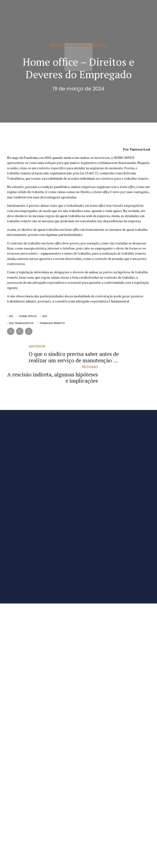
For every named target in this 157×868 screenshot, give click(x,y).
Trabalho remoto (53, 323)
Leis (45, 316)
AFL (11, 316)
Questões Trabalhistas (79, 45)
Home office (28, 316)
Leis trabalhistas (22, 323)
